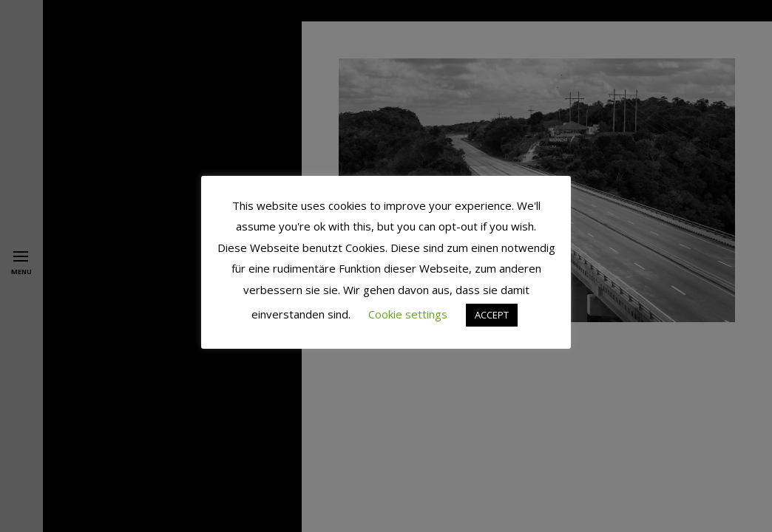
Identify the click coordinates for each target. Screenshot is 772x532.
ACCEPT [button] (492, 315)
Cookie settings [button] (408, 314)
